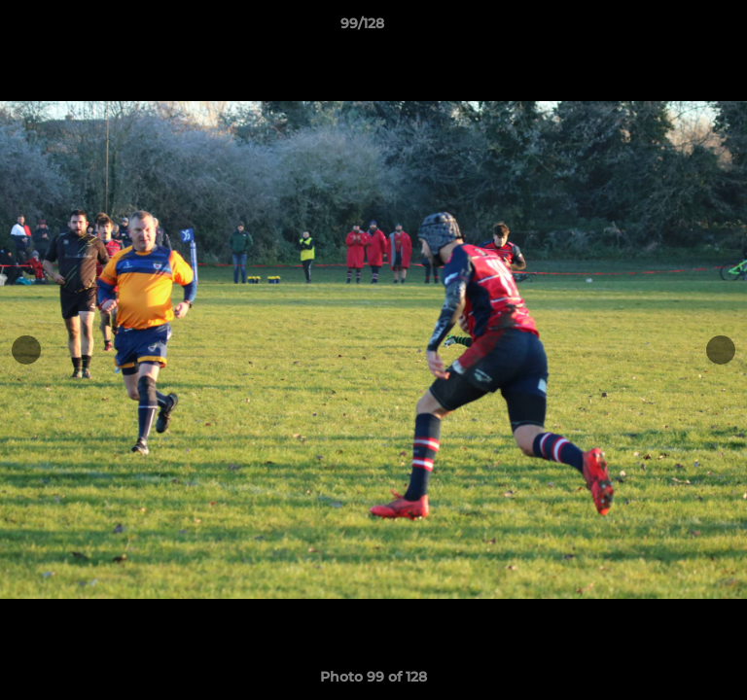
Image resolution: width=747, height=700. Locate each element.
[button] (677, 28)
